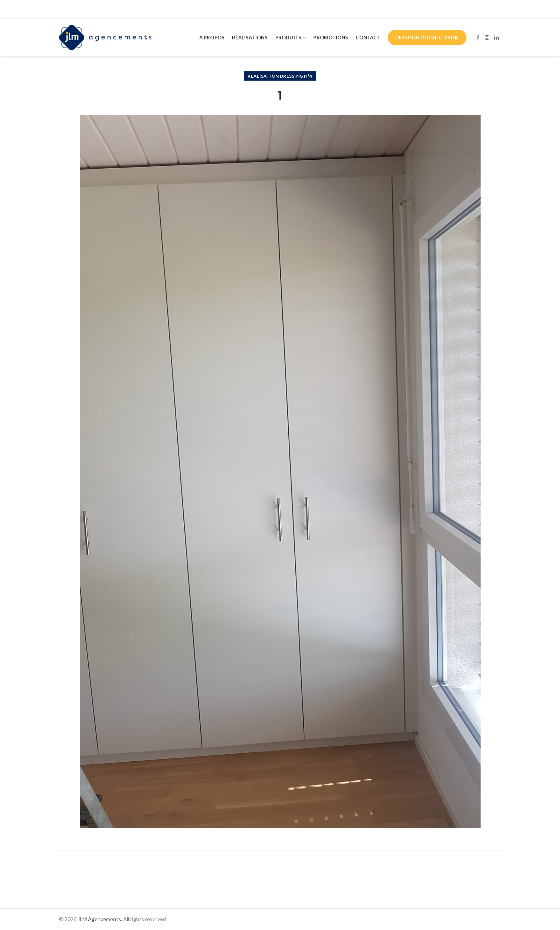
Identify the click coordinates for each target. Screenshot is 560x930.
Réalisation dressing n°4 (280, 76)
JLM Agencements (99, 919)
